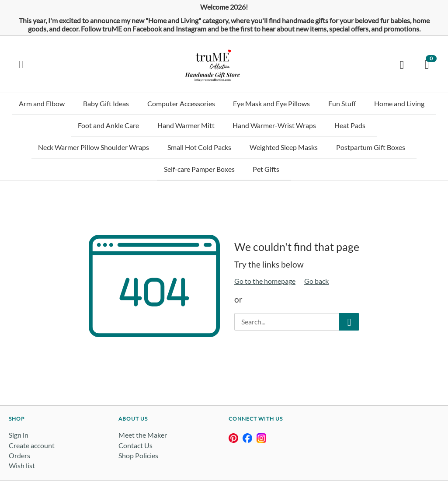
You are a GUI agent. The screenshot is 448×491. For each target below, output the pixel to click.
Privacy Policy (192, 467)
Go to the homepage (265, 255)
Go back (316, 255)
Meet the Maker (143, 409)
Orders (19, 429)
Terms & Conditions (146, 467)
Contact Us (135, 419)
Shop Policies (138, 429)
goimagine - (106, 467)
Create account (32, 419)
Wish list (22, 440)
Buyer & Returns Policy (243, 467)
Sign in (19, 409)
